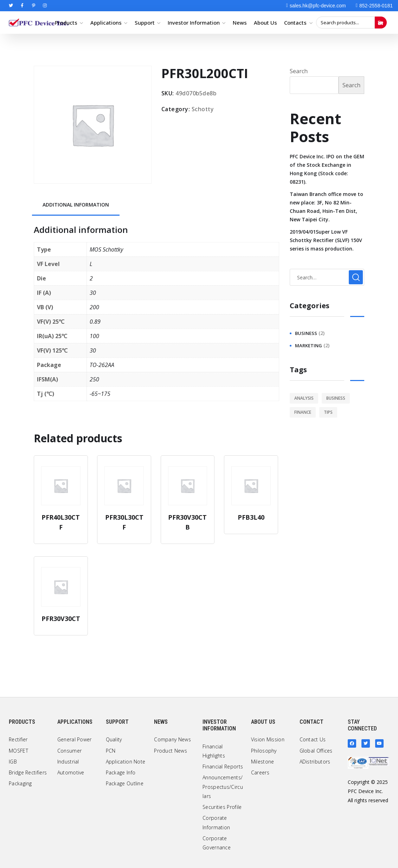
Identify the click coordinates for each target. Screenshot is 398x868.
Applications (106, 23)
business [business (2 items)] (336, 398)
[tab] (76, 205)
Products (66, 23)
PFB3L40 (251, 517)
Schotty (203, 109)
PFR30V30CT (61, 619)
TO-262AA (102, 365)
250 (94, 379)
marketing (309, 346)
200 (94, 307)
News (240, 23)
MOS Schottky (106, 249)
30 (93, 293)
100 (94, 336)
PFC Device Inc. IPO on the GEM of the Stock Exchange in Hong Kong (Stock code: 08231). (327, 169)
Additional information (76, 205)
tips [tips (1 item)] (328, 412)
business (306, 333)
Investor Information (194, 23)
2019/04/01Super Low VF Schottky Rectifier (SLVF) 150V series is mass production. (326, 240)
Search (380, 23)
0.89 (95, 322)
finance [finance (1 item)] (303, 412)
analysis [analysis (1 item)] (304, 398)
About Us (265, 23)
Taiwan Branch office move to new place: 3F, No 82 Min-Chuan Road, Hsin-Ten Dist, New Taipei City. (326, 207)
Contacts (295, 23)
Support (145, 23)
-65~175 (100, 394)
